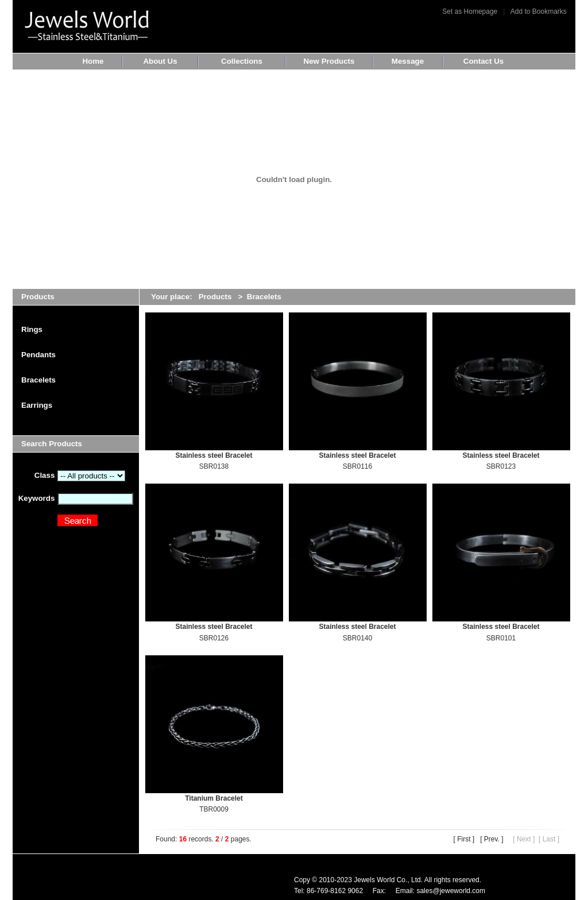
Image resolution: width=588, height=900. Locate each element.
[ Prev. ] (492, 839)
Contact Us (483, 61)
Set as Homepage (470, 11)
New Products (329, 61)
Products (215, 297)
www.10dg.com (74, 886)
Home (93, 61)
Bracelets (264, 297)
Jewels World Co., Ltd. (388, 880)
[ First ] (464, 839)
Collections (242, 61)
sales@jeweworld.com (451, 891)
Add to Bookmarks (539, 11)
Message (408, 61)
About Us (160, 61)
